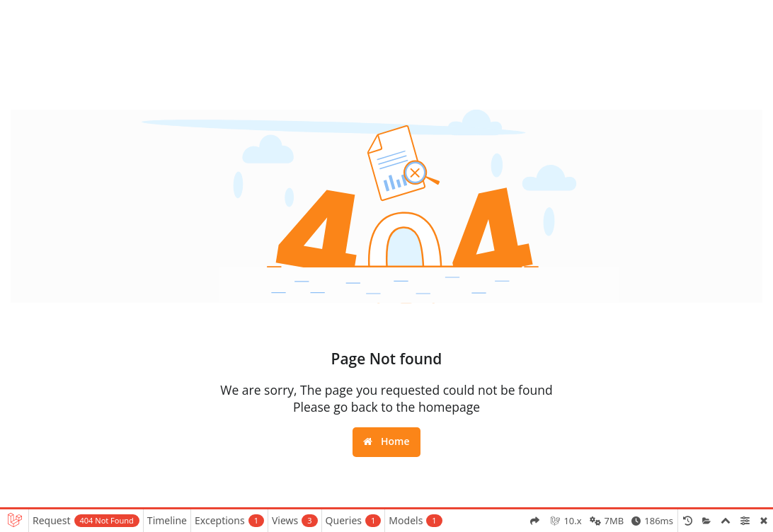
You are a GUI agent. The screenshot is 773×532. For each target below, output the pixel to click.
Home (386, 441)
